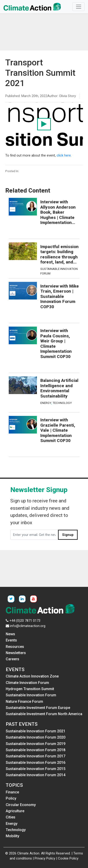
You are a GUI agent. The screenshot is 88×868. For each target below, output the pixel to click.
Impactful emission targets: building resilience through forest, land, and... (59, 255)
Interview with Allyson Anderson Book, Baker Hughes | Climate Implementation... (58, 212)
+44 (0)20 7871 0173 (25, 621)
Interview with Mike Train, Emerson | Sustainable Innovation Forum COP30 (60, 297)
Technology (62, 403)
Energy (46, 403)
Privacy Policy (45, 858)
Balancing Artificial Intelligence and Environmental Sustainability (59, 388)
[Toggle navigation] (78, 7)
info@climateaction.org (28, 626)
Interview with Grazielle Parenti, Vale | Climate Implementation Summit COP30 (58, 430)
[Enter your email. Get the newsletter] (34, 535)
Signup (68, 535)
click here (64, 155)
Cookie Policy (68, 858)
